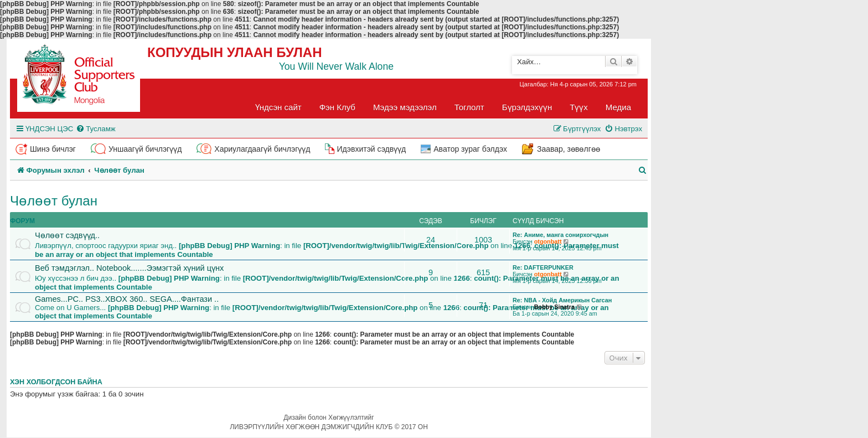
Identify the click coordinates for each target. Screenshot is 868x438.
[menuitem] (95, 129)
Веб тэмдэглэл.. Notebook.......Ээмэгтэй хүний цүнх (129, 268)
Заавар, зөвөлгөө (569, 149)
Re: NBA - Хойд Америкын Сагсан (562, 300)
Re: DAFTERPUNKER (543, 267)
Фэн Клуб (337, 107)
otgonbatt (548, 241)
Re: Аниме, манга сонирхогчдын (560, 235)
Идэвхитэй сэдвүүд (371, 149)
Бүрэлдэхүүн (527, 107)
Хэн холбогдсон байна (56, 382)
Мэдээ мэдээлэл (405, 107)
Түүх (579, 107)
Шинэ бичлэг (53, 149)
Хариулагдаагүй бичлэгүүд (262, 149)
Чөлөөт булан (54, 201)
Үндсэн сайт (278, 107)
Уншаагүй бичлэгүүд (145, 149)
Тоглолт (469, 107)
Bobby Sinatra (554, 307)
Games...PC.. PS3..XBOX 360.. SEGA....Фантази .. (127, 299)
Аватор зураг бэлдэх (470, 149)
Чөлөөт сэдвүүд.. (67, 235)
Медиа (618, 107)
